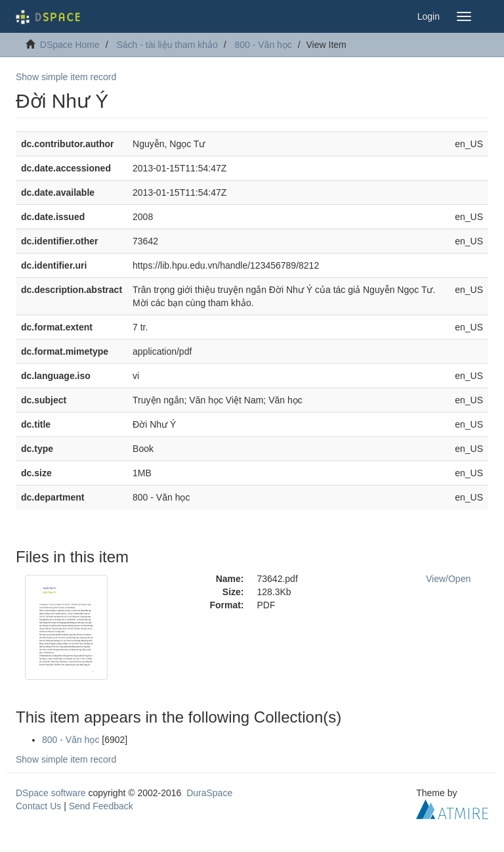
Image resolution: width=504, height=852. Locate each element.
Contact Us (38, 806)
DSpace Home (70, 45)
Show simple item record (66, 77)
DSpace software (51, 793)
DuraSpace (209, 793)
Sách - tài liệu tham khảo (167, 45)
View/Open (448, 579)
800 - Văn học (263, 45)
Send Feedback (101, 806)
